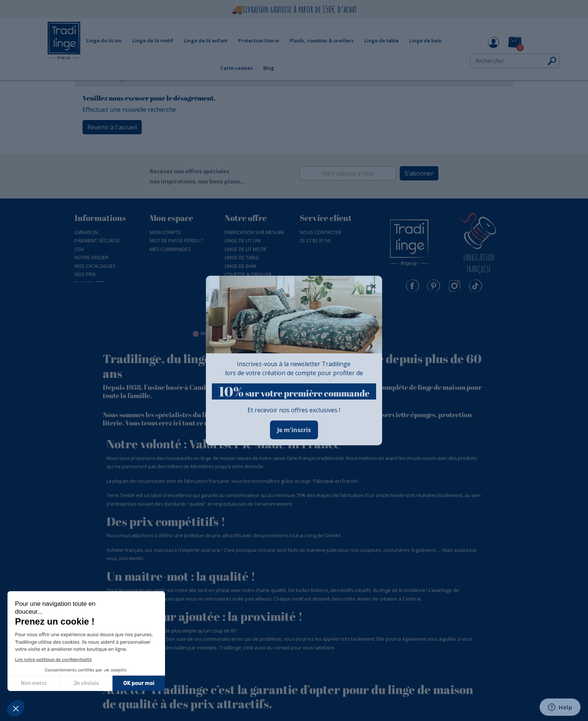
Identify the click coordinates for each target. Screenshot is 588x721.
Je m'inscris (294, 430)
